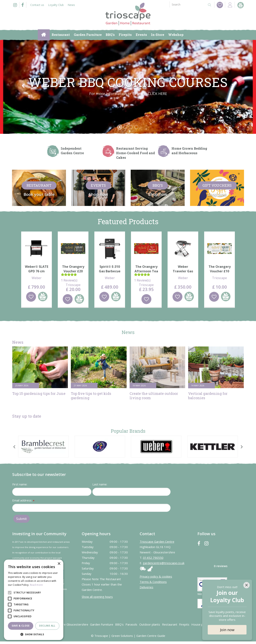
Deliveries (146, 587)
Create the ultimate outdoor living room (154, 396)
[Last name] (131, 492)
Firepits (184, 624)
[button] (34, 634)
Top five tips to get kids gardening (91, 396)
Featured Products (128, 221)
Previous (23, 86)
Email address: (23, 501)
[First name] (52, 492)
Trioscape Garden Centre (157, 542)
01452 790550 (153, 558)
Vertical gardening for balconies (208, 396)
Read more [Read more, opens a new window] (36, 585)
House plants (200, 624)
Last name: (100, 484)
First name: (20, 484)
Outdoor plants (150, 624)
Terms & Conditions (153, 582)
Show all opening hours (97, 597)
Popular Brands (128, 431)
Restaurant (170, 624)
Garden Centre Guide (151, 636)
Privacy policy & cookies (156, 576)
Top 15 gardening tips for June (39, 393)
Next (233, 86)
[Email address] (91, 508)
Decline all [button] (47, 626)
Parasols (131, 624)
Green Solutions (122, 636)
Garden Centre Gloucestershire (67, 624)
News (128, 332)
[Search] (187, 4)
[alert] (34, 600)
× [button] (59, 564)
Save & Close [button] (21, 626)
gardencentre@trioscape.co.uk (164, 563)
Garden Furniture (102, 624)
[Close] (247, 585)
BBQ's (119, 624)
